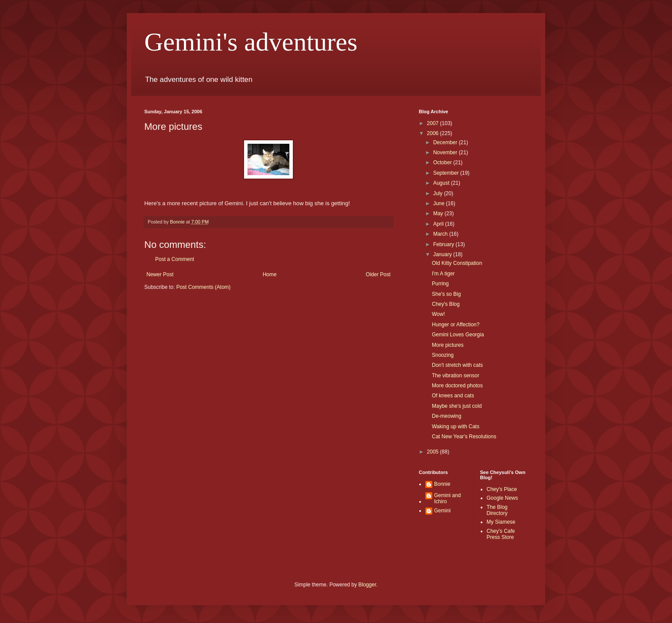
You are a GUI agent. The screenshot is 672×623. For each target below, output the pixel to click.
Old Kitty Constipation (457, 263)
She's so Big (446, 294)
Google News (502, 498)
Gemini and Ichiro (447, 498)
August (442, 183)
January (443, 254)
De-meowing (446, 416)
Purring (440, 284)
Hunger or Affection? (456, 325)
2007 (434, 123)
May (439, 213)
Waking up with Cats (456, 427)
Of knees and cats (453, 396)
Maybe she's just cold (457, 406)
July (439, 193)
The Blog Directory (497, 510)
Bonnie (442, 484)
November (446, 152)
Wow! (438, 314)
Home (270, 274)
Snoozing (443, 355)
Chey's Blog (446, 304)
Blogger (367, 585)
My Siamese (501, 522)
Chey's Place (502, 489)
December (446, 142)
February (444, 244)
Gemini (442, 511)
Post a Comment (175, 259)
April (439, 224)
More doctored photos (457, 386)
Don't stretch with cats (457, 365)
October (443, 163)
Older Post (378, 274)
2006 (434, 133)
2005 (434, 452)
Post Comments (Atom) (203, 287)
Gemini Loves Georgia (458, 335)
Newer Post (160, 274)
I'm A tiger (443, 274)
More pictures (448, 345)
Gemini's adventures (251, 42)
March (441, 234)
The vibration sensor (456, 376)
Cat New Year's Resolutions (464, 437)
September (447, 173)
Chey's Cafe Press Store (501, 534)
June (440, 203)
